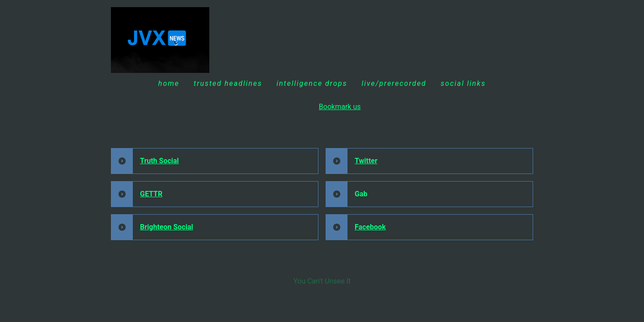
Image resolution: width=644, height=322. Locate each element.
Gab (361, 194)
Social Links (463, 83)
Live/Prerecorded (394, 83)
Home (169, 83)
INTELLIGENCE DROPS (312, 83)
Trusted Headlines (228, 83)
